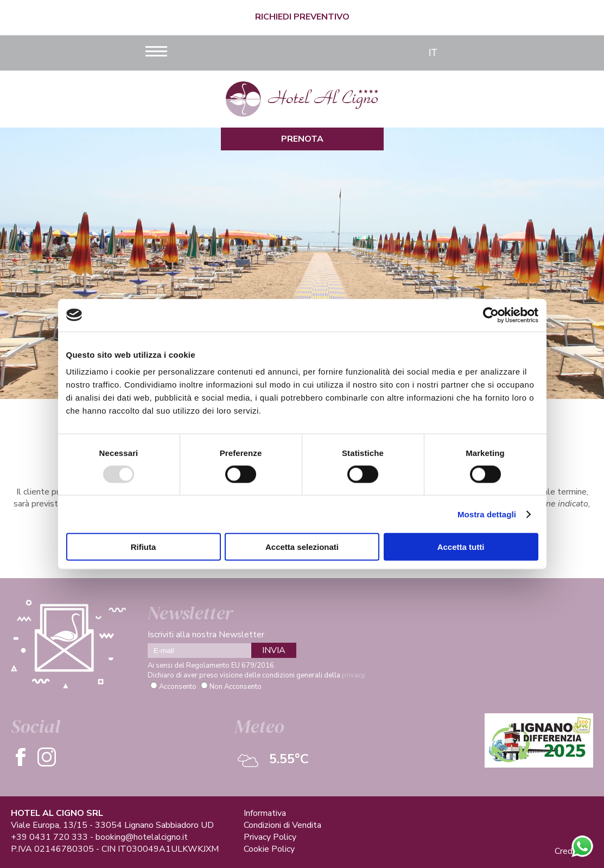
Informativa (265, 813)
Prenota (302, 139)
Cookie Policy (269, 849)
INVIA (274, 650)
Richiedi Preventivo (302, 17)
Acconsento (178, 687)
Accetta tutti (461, 547)
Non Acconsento (236, 687)
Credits (568, 851)
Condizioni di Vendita (282, 825)
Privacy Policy (270, 837)
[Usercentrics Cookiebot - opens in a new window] (491, 315)
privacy (354, 675)
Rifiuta (144, 547)
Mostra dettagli (487, 514)
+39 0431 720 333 (49, 837)
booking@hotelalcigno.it (142, 837)
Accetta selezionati (302, 547)
